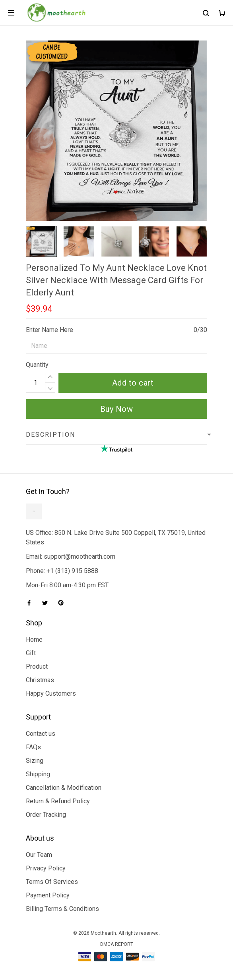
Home (34, 640)
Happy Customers (51, 694)
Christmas (40, 680)
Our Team (39, 855)
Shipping (38, 774)
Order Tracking (46, 815)
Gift (31, 653)
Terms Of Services (52, 882)
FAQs (33, 747)
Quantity (37, 365)
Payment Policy (48, 895)
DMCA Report (117, 944)
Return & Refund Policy (58, 801)
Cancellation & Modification (64, 788)
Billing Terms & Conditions (62, 909)
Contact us (41, 734)
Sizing (35, 761)
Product (37, 667)
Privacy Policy (46, 868)
